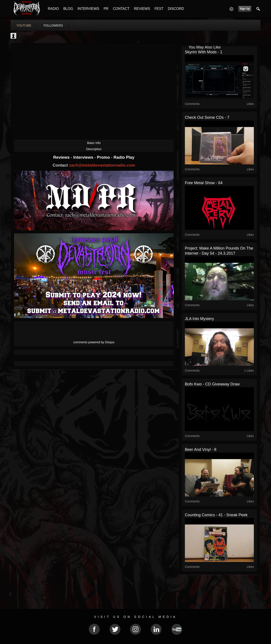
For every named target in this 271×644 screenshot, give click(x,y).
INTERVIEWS (88, 9)
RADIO (53, 9)
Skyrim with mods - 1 (204, 52)
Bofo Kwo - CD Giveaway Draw (212, 384)
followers (53, 25)
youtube (24, 25)
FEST (159, 9)
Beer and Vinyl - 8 (201, 450)
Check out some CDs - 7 (207, 117)
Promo (104, 157)
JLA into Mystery (199, 319)
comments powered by (94, 342)
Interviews (84, 157)
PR (106, 9)
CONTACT (121, 9)
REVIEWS (142, 9)
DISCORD (176, 9)
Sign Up (245, 9)
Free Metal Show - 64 (204, 183)
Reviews (62, 157)
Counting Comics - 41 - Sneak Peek (216, 515)
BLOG (68, 9)
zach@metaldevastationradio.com (102, 165)
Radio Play (124, 157)
